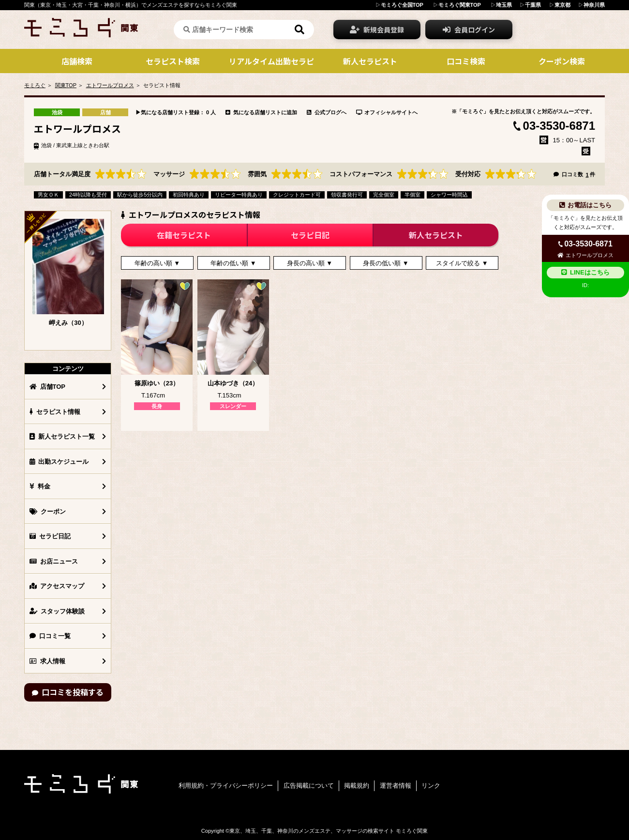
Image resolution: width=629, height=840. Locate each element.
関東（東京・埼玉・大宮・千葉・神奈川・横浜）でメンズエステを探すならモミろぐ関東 (131, 5)
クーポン (48, 512)
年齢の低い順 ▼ (233, 263)
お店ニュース (54, 561)
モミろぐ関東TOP (460, 5)
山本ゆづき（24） (233, 383)
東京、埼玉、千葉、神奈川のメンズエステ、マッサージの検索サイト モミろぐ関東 (329, 831)
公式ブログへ (327, 112)
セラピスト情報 (55, 412)
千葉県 (533, 5)
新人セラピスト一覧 (62, 436)
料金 (40, 486)
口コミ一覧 (50, 636)
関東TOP (66, 85)
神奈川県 (594, 5)
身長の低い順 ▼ (386, 263)
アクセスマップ (57, 586)
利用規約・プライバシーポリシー (226, 786)
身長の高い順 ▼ (310, 263)
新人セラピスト (436, 235)
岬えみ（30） (68, 323)
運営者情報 (396, 786)
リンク (431, 786)
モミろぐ (35, 85)
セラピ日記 (50, 536)
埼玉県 (504, 5)
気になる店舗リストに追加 (261, 112)
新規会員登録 (377, 30)
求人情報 (47, 661)
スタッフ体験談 (57, 611)
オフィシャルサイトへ (387, 112)
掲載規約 (357, 786)
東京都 (562, 5)
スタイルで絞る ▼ (462, 263)
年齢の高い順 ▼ (157, 263)
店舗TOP (47, 387)
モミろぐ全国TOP (402, 5)
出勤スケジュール (59, 462)
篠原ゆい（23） (157, 383)
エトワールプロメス (110, 85)
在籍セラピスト (184, 235)
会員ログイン (469, 30)
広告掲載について (309, 786)
